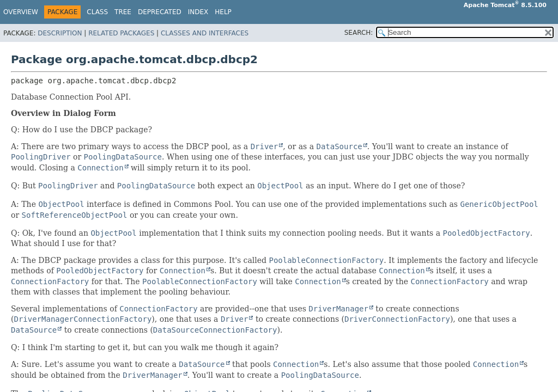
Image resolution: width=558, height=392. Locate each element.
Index (198, 12)
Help (223, 12)
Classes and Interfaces (205, 33)
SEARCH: (359, 33)
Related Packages (121, 33)
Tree (123, 12)
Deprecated (160, 12)
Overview (21, 12)
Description (60, 33)
